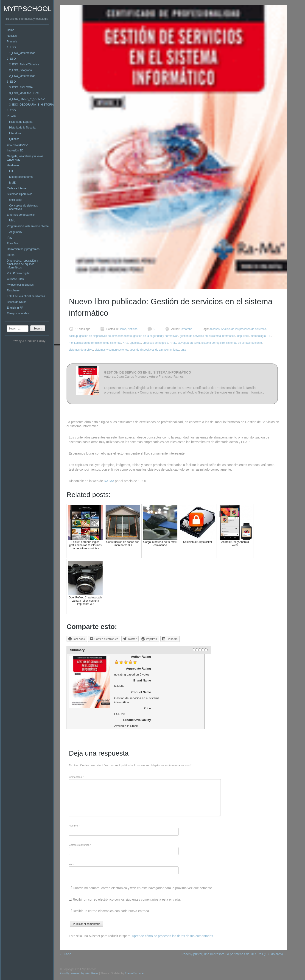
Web (71, 864)
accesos (215, 329)
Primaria (12, 42)
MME (12, 183)
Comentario (76, 777)
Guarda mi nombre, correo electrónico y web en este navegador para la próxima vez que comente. (143, 888)
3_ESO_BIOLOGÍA (21, 87)
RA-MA (109, 481)
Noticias (12, 36)
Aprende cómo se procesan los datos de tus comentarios (172, 936)
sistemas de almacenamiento (244, 343)
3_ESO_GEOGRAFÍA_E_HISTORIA (32, 105)
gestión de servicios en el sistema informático (207, 336)
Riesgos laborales (18, 313)
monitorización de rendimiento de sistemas (95, 343)
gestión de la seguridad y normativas (156, 336)
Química (14, 139)
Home (11, 30)
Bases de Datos (17, 302)
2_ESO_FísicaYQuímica (24, 64)
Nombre (74, 826)
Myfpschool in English (20, 285)
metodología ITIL (261, 336)
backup (73, 336)
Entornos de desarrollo (21, 215)
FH (11, 171)
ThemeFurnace (134, 973)
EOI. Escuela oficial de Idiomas (26, 296)
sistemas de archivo (81, 350)
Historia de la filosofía (22, 128)
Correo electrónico (80, 845)
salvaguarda (185, 343)
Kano (66, 954)
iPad (10, 238)
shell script (16, 200)
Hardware (13, 165)
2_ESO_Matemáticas (22, 76)
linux (246, 336)
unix (183, 350)
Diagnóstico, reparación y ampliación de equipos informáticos (22, 264)
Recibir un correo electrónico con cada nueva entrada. (111, 911)
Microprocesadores (21, 177)
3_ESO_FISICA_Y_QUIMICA (27, 99)
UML (12, 221)
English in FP (15, 308)
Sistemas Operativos (20, 194)
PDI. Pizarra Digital (18, 273)
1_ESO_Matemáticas (22, 53)
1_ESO (11, 47)
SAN (197, 343)
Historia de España (21, 122)
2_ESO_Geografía (21, 70)
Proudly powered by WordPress (79, 973)
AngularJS (15, 232)
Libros (11, 255)
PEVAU (11, 116)
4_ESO (11, 110)
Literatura (15, 133)
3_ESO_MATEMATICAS (24, 93)
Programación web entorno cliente (28, 226)
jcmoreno (186, 329)
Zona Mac (13, 243)
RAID (173, 343)
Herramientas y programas (23, 249)
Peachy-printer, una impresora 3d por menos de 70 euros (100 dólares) (234, 954)
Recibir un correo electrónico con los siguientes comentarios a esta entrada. (127, 899)
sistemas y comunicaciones (112, 350)
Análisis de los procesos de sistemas (243, 329)
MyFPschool (28, 9)
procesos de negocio (155, 343)
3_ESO (11, 82)
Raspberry (13, 290)
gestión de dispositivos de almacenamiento (105, 336)
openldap (135, 343)
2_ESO (11, 59)
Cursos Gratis (15, 279)
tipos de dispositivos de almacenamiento (154, 350)
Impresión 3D (15, 151)
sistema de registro (213, 343)
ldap (239, 336)
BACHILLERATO (17, 145)
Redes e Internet (17, 188)
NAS (125, 343)
